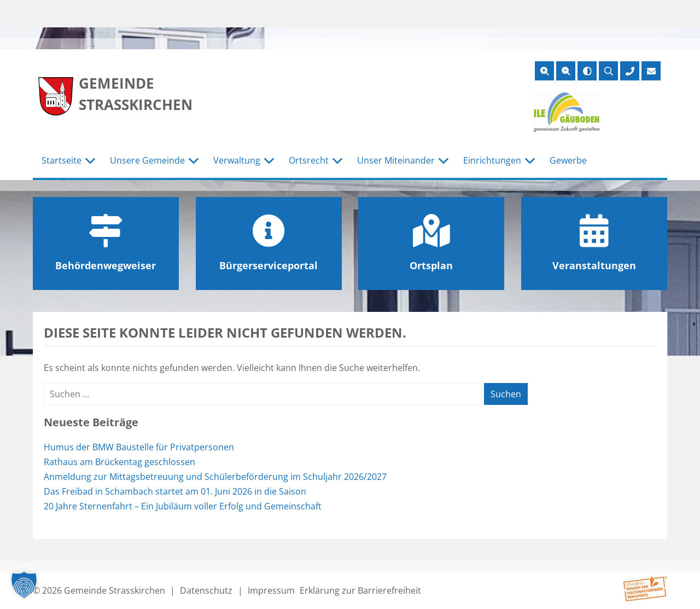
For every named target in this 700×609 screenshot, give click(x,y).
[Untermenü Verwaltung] (269, 161)
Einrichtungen (492, 160)
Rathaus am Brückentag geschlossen (119, 462)
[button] (24, 585)
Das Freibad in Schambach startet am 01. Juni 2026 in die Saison (175, 491)
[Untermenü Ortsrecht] (337, 161)
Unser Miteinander (396, 160)
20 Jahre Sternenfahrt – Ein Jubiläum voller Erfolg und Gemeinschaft (183, 506)
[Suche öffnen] (608, 71)
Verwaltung (237, 160)
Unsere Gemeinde (147, 160)
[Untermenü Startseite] (90, 161)
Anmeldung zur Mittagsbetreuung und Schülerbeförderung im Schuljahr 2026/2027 (215, 477)
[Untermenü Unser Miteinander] (444, 161)
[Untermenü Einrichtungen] (530, 161)
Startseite (62, 160)
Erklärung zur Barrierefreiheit (360, 590)
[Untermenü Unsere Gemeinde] (194, 161)
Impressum (271, 590)
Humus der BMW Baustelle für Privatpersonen (139, 447)
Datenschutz (206, 590)
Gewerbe (568, 160)
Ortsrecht (309, 160)
